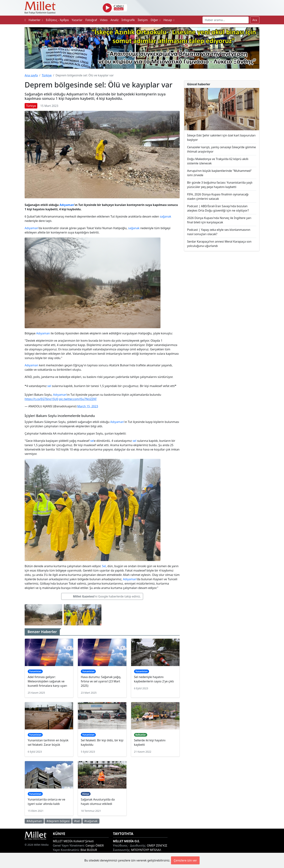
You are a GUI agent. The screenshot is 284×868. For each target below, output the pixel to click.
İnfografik (128, 20)
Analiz (115, 20)
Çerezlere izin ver (185, 860)
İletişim (143, 20)
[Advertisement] (222, 284)
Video (104, 20)
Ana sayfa (31, 75)
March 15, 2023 (88, 406)
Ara (255, 20)
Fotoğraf (91, 20)
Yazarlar (77, 20)
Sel (104, 566)
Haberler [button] (36, 20)
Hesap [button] (169, 20)
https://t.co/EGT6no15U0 (41, 399)
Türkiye (47, 75)
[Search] (226, 20)
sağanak (165, 216)
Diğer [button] (156, 20)
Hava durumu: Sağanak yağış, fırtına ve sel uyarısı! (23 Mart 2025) (101, 681)
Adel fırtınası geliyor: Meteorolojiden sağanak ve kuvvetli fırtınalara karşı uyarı (47, 681)
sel (49, 386)
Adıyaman (67, 205)
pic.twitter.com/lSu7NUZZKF (78, 399)
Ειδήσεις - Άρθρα (57, 20)
